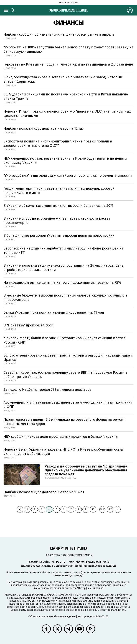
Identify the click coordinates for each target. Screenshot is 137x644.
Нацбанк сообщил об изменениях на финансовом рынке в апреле (59, 34)
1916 (103, 509)
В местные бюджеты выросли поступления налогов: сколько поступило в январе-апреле (65, 297)
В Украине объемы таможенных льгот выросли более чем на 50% (58, 206)
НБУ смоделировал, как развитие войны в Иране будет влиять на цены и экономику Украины (65, 160)
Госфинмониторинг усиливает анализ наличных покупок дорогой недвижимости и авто (59, 191)
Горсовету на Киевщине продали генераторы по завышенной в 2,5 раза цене (68, 64)
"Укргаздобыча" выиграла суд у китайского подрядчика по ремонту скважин (68, 175)
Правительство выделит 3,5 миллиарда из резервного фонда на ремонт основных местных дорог (64, 422)
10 (93, 509)
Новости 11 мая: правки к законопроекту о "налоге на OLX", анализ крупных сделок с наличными (67, 113)
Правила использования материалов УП (47, 566)
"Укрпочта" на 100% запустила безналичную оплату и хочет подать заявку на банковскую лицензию (68, 49)
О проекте (59, 562)
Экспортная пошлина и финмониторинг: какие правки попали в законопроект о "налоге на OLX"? (58, 143)
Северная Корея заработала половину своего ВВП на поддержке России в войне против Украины (65, 375)
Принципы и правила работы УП (96, 566)
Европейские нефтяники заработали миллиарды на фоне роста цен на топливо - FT (64, 250)
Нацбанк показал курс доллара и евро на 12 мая (44, 128)
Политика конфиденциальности (89, 562)
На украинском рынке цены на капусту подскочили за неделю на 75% (62, 282)
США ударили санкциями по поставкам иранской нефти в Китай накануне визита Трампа (66, 96)
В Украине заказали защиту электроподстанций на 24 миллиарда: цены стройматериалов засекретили (64, 268)
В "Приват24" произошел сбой (28, 325)
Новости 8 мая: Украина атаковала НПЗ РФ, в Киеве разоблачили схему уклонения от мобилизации (64, 451)
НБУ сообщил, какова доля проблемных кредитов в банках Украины (61, 437)
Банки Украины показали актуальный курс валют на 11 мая (54, 312)
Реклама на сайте (39, 562)
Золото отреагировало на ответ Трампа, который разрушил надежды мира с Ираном (68, 357)
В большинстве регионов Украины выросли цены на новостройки (59, 235)
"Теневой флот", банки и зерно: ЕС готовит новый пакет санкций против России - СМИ (64, 340)
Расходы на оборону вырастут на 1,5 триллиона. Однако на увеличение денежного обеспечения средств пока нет (86, 470)
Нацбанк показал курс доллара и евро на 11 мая (44, 492)
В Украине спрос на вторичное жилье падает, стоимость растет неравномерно (57, 220)
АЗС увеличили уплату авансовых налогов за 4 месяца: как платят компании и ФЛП (68, 404)
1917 (110, 509)
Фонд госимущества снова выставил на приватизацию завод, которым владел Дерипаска (63, 79)
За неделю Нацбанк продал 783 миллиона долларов (47, 389)
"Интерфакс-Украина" (112, 582)
